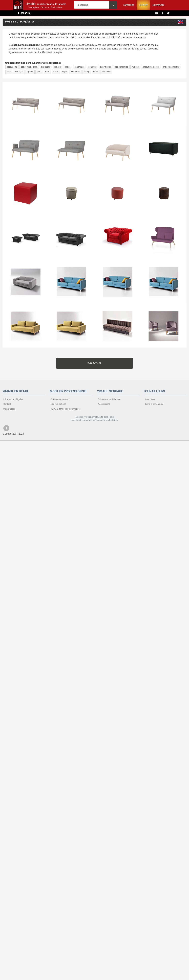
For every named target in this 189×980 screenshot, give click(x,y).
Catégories (129, 5)
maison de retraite (171, 67)
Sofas (181, 22)
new (9, 72)
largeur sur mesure (151, 67)
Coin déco (150, 399)
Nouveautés (159, 5)
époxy (87, 72)
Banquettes (27, 22)
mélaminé (106, 72)
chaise (68, 67)
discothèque (105, 67)
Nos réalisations (58, 404)
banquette (46, 67)
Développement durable (109, 399)
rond (47, 72)
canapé (57, 67)
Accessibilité (104, 404)
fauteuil (135, 67)
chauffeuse (79, 67)
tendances (75, 72)
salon (56, 72)
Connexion (24, 13)
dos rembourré (121, 67)
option (30, 72)
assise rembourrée (29, 67)
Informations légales (13, 399)
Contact (143, 5)
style (64, 72)
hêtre (96, 72)
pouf (39, 72)
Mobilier (11, 22)
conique (92, 67)
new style (19, 72)
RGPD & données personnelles (65, 409)
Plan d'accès (9, 409)
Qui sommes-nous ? (60, 399)
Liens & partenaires (154, 404)
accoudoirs (12, 67)
